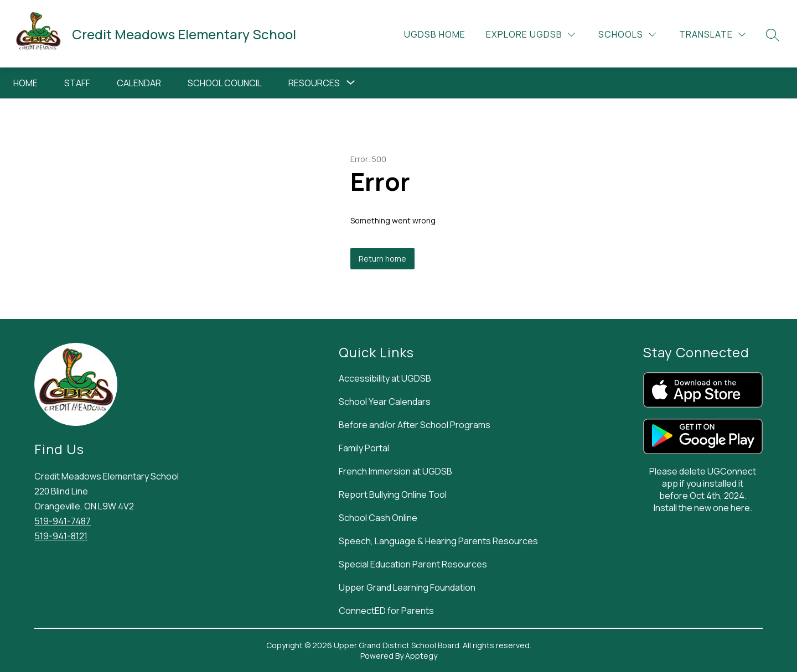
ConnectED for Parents (386, 611)
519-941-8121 (61, 536)
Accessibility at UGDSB (385, 378)
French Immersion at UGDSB (395, 471)
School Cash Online (378, 518)
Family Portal (364, 448)
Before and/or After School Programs (415, 425)
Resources (314, 83)
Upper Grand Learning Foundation (407, 587)
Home (25, 83)
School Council (225, 83)
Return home (382, 259)
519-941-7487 (63, 521)
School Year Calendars (385, 402)
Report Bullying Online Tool (393, 494)
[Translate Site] (712, 35)
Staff (77, 83)
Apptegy (421, 656)
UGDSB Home (435, 34)
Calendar (139, 83)
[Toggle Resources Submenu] (351, 83)
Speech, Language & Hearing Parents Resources (438, 541)
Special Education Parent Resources (413, 564)
